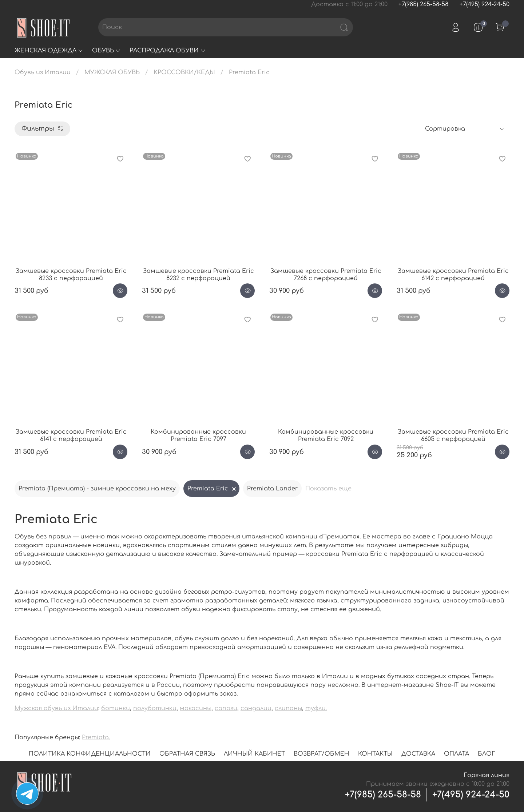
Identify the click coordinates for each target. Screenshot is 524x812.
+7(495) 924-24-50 (485, 4)
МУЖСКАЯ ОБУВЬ (112, 72)
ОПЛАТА (456, 754)
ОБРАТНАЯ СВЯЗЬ (187, 754)
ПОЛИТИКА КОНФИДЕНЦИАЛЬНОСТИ (90, 754)
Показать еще (328, 489)
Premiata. (96, 737)
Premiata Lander (272, 489)
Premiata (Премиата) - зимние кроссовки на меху (97, 489)
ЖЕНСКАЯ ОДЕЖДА (49, 51)
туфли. (316, 708)
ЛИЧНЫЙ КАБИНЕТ (254, 754)
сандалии (256, 708)
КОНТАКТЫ (375, 754)
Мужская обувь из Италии (56, 708)
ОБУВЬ (106, 51)
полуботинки (155, 708)
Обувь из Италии (43, 72)
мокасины (196, 708)
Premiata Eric (208, 489)
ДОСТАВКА (418, 754)
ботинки (116, 708)
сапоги (226, 708)
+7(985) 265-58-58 (423, 4)
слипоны (288, 708)
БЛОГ (487, 754)
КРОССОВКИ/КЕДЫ (184, 72)
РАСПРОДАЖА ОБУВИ (168, 51)
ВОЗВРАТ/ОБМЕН (321, 754)
